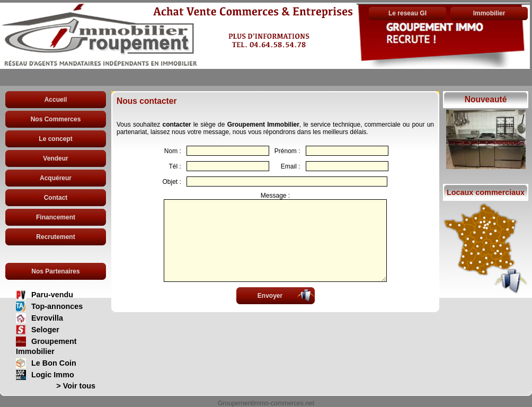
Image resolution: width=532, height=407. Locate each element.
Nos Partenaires (55, 271)
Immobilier (489, 13)
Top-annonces (57, 306)
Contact (56, 198)
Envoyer (270, 296)
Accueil (56, 100)
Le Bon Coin (54, 363)
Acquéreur (56, 178)
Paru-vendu (52, 295)
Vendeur (55, 158)
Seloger (45, 330)
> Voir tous (76, 386)
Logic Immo (53, 375)
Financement (56, 217)
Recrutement (55, 237)
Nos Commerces (56, 119)
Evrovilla (47, 318)
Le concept (55, 139)
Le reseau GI (407, 13)
